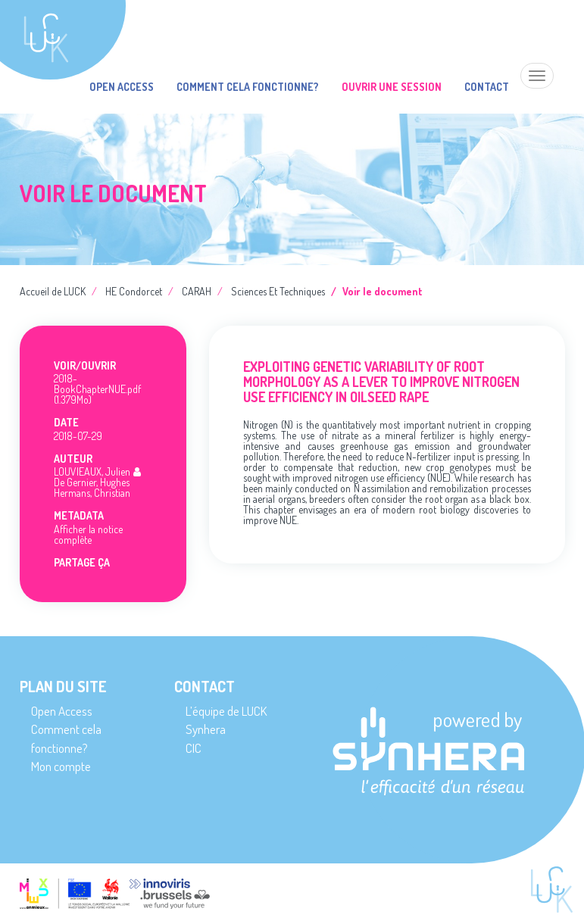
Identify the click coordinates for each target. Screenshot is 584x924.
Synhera (206, 729)
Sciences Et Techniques (278, 291)
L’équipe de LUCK (226, 711)
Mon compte (61, 766)
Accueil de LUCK (53, 291)
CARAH (197, 291)
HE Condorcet (134, 291)
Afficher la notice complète (88, 534)
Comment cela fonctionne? (248, 87)
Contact (487, 87)
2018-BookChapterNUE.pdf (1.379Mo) (97, 389)
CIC (194, 748)
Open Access (122, 87)
